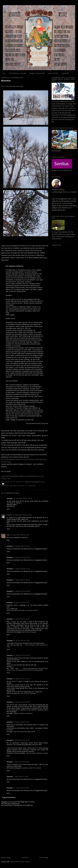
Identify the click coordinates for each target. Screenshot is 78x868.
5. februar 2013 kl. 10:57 (21, 762)
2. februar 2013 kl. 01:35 (21, 740)
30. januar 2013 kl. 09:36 (22, 702)
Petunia (9, 515)
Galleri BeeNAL (53, 73)
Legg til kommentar (9, 797)
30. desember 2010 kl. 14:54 (22, 515)
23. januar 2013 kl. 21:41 (22, 569)
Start (4, 73)
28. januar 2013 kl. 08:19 (22, 655)
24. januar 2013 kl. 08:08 (22, 591)
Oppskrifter (65, 73)
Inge (8, 535)
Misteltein (6, 81)
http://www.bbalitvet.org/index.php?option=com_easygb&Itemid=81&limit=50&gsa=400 (27, 669)
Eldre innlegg (44, 857)
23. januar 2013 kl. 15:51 (22, 546)
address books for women (32, 768)
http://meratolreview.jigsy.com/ (24, 732)
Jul (27, 486)
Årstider (32, 486)
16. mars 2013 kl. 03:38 (21, 788)
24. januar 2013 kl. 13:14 (22, 603)
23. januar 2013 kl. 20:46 (22, 557)
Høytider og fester (17, 486)
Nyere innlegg (6, 857)
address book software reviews (37, 753)
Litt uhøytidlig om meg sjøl (17, 73)
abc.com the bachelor (29, 693)
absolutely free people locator (28, 610)
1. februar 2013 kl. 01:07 (21, 722)
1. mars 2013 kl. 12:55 (21, 777)
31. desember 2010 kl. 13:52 (20, 535)
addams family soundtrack (23, 713)
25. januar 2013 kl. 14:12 (22, 619)
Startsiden (25, 857)
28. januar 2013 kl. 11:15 (22, 679)
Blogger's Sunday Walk (37, 73)
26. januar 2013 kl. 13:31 (22, 641)
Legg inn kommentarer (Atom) (20, 862)
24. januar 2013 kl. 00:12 (22, 580)
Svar (8, 509)
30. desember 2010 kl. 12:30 (23, 498)
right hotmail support (29, 632)
